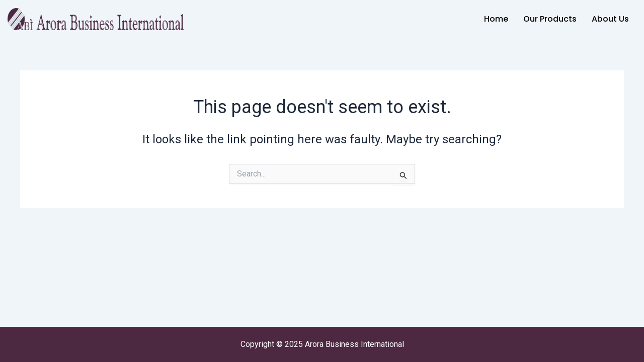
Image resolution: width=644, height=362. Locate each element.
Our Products (550, 19)
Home (496, 19)
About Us (610, 19)
